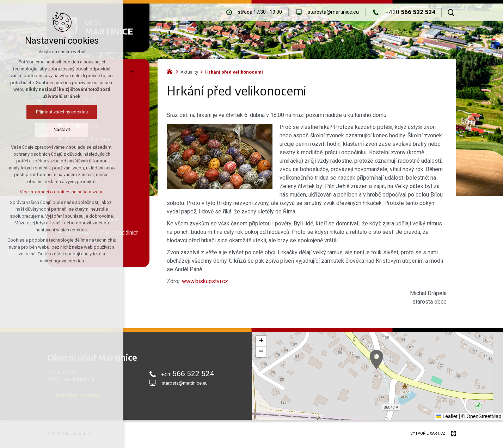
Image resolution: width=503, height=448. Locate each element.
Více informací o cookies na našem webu (62, 192)
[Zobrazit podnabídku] (132, 72)
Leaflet (447, 416)
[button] (376, 359)
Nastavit (62, 129)
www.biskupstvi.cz (205, 281)
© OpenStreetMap (481, 416)
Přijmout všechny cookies (62, 112)
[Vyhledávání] (451, 12)
